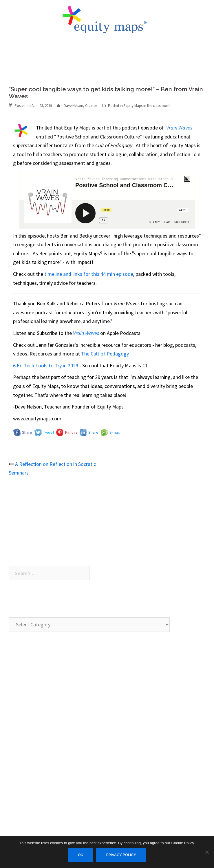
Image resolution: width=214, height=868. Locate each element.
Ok (81, 855)
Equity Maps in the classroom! (147, 106)
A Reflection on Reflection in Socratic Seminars (60, 515)
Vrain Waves (86, 333)
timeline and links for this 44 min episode (89, 274)
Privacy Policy (121, 855)
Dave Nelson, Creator (80, 106)
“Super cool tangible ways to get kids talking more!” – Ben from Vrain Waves (92, 503)
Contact (17, 718)
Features (18, 695)
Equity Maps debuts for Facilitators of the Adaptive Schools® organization (89, 538)
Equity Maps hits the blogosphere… (47, 526)
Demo (15, 671)
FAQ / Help (20, 730)
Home (15, 659)
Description (21, 683)
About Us (19, 706)
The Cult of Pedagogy (105, 354)
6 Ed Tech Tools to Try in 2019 (46, 365)
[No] (207, 852)
